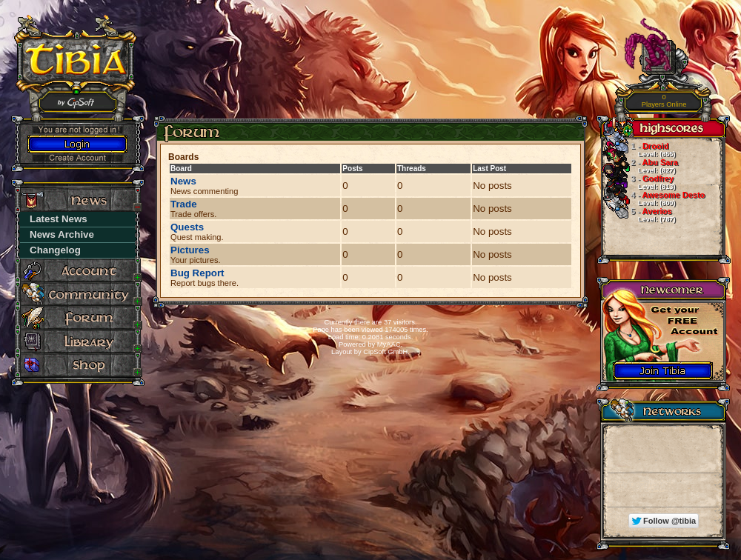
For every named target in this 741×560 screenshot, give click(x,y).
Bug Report (197, 273)
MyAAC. (390, 344)
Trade (184, 204)
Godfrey (638, 182)
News (183, 181)
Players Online (664, 101)
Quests (187, 227)
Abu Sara (639, 166)
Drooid (638, 150)
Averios (638, 215)
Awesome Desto (653, 199)
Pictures (190, 250)
